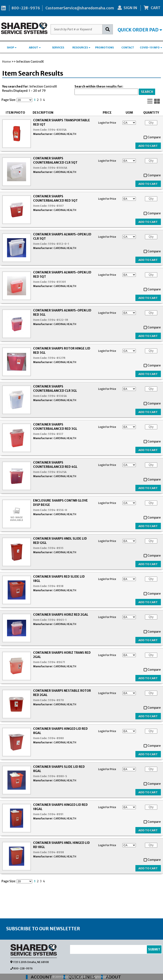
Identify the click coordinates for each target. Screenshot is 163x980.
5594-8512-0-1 (59, 244)
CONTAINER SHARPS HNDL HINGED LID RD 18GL (61, 845)
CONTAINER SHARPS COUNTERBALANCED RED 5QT (55, 198)
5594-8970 (56, 700)
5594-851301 (57, 282)
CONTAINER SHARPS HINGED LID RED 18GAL (60, 807)
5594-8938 (56, 586)
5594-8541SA (57, 472)
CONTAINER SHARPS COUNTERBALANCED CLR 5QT (55, 160)
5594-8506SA (58, 168)
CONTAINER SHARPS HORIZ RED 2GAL (61, 615)
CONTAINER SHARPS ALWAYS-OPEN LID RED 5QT (62, 274)
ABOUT (35, 47)
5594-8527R (57, 358)
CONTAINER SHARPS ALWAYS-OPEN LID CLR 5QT (62, 236)
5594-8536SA (57, 396)
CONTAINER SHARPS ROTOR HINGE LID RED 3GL (62, 351)
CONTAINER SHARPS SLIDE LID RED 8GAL (59, 769)
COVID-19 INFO (151, 47)
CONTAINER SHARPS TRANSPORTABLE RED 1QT (62, 122)
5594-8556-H (58, 510)
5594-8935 (56, 548)
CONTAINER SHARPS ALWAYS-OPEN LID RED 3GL (62, 313)
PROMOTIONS (104, 47)
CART (152, 8)
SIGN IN (127, 8)
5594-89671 (57, 662)
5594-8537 (56, 434)
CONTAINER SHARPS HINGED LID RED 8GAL (60, 731)
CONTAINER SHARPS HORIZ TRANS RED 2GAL (62, 655)
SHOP (12, 47)
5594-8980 (56, 738)
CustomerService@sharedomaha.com (80, 8)
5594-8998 (56, 852)
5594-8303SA (57, 130)
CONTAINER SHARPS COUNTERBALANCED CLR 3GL (55, 389)
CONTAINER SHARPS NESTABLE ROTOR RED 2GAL (62, 693)
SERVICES (58, 47)
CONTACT (128, 47)
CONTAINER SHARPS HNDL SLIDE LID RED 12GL (60, 541)
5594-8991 (56, 814)
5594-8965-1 (57, 620)
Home (6, 62)
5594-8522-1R (58, 320)
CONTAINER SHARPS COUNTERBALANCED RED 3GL (55, 427)
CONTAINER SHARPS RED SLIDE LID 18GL (59, 579)
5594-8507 (56, 206)
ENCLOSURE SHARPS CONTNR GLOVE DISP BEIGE (60, 503)
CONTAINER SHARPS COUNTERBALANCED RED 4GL (55, 465)
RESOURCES (81, 47)
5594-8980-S (57, 776)
